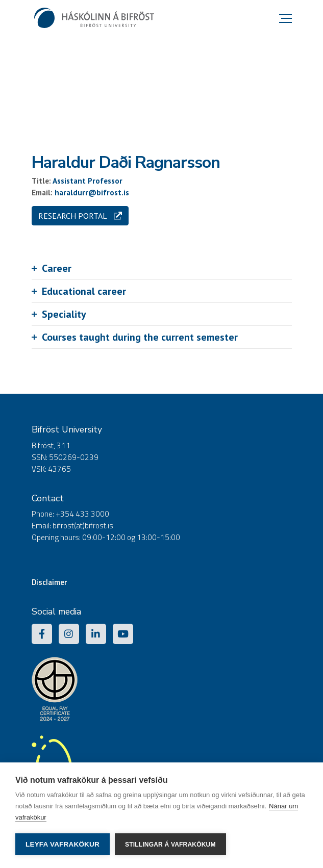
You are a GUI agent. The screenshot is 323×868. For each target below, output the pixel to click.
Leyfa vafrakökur (63, 844)
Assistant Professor (88, 181)
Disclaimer (49, 582)
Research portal (80, 216)
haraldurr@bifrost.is (92, 193)
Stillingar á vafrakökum (170, 845)
